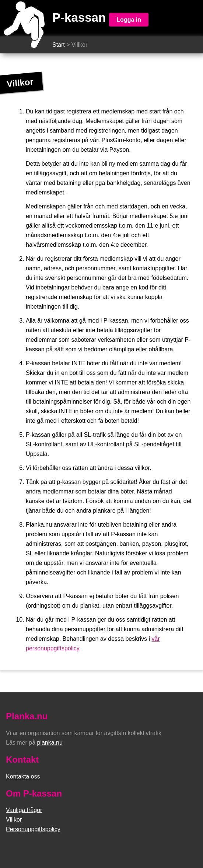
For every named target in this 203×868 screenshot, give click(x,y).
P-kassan (79, 17)
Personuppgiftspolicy (33, 829)
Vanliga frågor (24, 810)
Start (59, 45)
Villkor (14, 820)
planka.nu (50, 743)
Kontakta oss (23, 776)
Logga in (129, 20)
